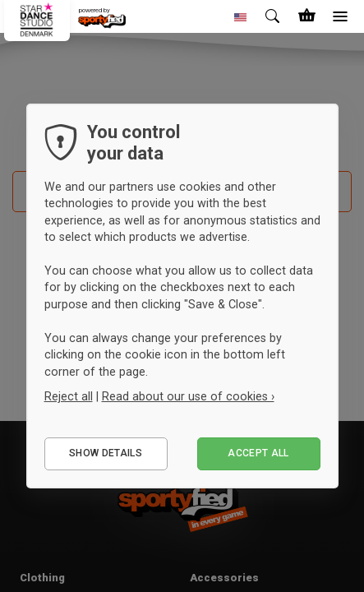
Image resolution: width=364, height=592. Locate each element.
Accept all (258, 453)
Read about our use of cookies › (188, 396)
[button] (241, 16)
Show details (106, 453)
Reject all (69, 396)
